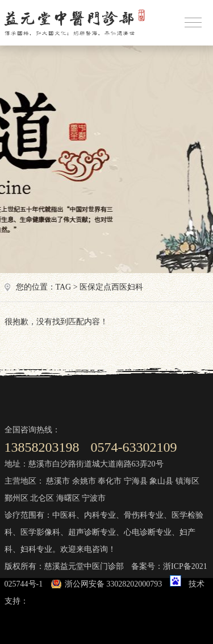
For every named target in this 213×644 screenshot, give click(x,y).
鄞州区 (16, 498)
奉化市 (110, 481)
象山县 (161, 481)
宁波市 (94, 498)
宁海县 (136, 481)
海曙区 (68, 498)
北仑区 (42, 498)
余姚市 (84, 481)
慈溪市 (58, 481)
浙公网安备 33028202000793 (114, 584)
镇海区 (187, 481)
